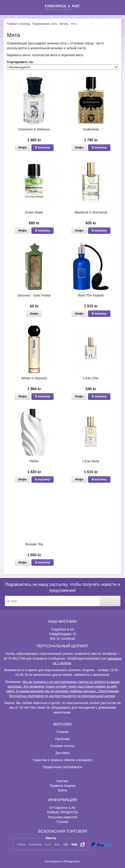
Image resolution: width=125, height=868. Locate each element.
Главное (63, 732)
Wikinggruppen (72, 861)
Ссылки (62, 822)
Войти (62, 790)
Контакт (62, 781)
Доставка (62, 753)
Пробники (62, 739)
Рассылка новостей (62, 817)
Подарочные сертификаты (63, 767)
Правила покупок (62, 786)
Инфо (23, 147)
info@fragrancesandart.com (87, 658)
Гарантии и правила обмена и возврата (63, 760)
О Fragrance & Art (62, 808)
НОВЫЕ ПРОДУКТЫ (62, 812)
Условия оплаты (62, 746)
